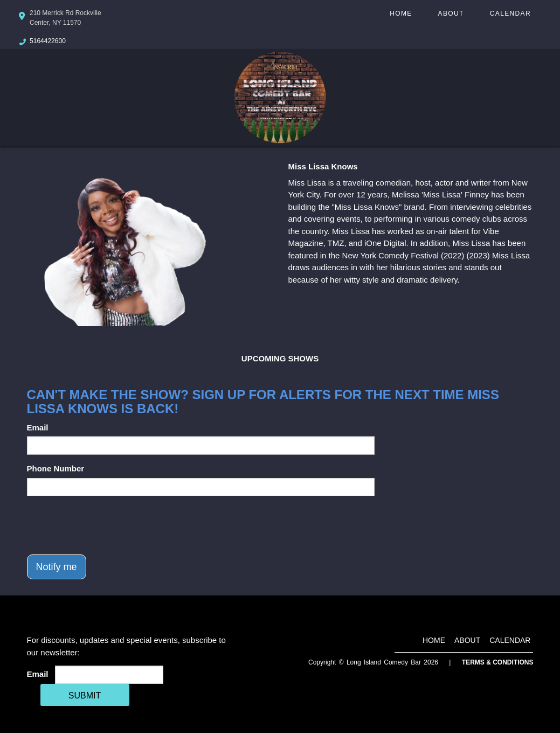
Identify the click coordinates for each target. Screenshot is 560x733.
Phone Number (56, 468)
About (451, 13)
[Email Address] (109, 675)
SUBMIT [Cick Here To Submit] (85, 696)
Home (401, 13)
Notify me (57, 567)
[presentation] (109, 525)
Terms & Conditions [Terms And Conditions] (498, 662)
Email (38, 427)
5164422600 (48, 41)
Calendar (510, 13)
